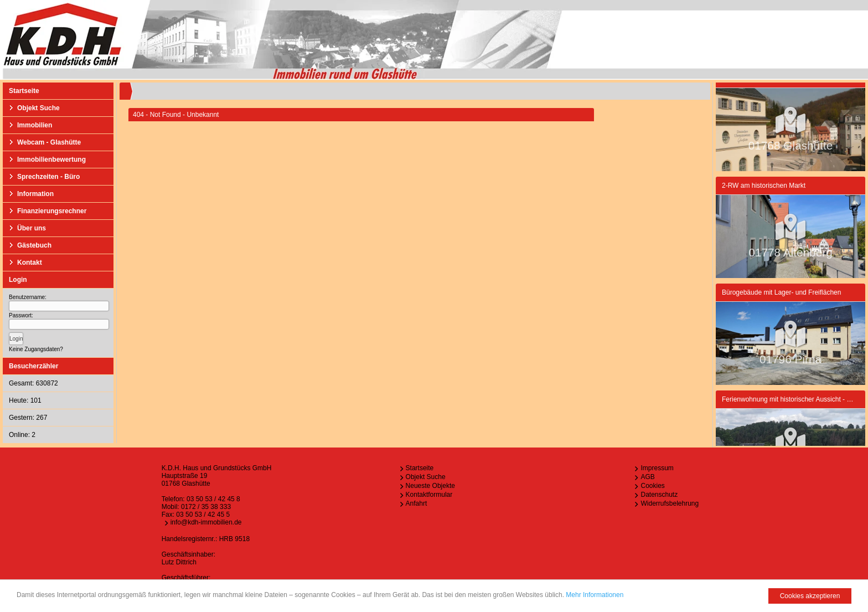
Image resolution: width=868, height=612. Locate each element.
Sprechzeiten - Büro (48, 177)
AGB (647, 477)
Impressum (657, 468)
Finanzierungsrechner (52, 211)
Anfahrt (417, 503)
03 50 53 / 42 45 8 (213, 499)
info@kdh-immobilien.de (206, 522)
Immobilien (35, 125)
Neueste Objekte (430, 486)
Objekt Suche (38, 108)
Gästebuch (34, 245)
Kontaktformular (429, 495)
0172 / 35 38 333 (206, 507)
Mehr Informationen (595, 595)
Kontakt (30, 263)
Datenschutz (659, 495)
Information (35, 194)
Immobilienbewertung (51, 160)
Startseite (24, 91)
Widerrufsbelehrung (670, 503)
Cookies (652, 486)
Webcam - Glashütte (49, 142)
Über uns (32, 228)
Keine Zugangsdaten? (36, 349)
